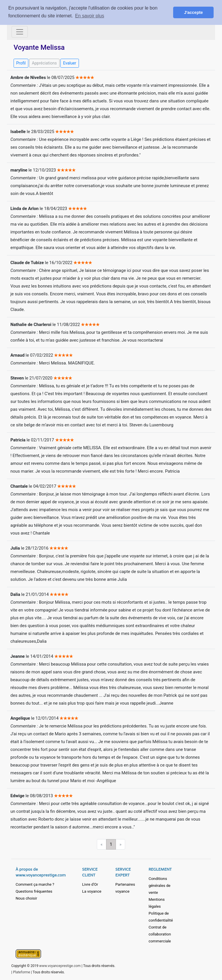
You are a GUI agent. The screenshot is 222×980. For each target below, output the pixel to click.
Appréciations (44, 63)
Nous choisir (26, 898)
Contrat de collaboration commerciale (160, 934)
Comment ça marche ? (35, 884)
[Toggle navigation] (20, 32)
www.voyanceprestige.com (60, 966)
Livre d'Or (90, 884)
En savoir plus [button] (90, 16)
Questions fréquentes (34, 891)
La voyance (92, 891)
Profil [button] (21, 63)
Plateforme (22, 972)
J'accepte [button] (194, 12)
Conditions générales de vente (160, 886)
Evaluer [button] (70, 63)
